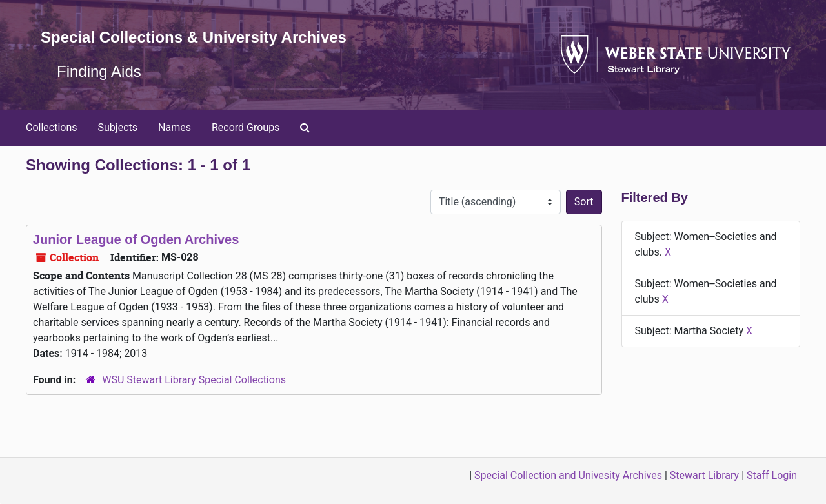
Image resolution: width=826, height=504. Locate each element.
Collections (52, 127)
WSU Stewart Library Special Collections (194, 380)
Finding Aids (99, 71)
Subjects (118, 127)
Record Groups (246, 127)
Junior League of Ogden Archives (136, 239)
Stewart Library (704, 475)
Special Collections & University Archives (194, 37)
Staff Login (772, 475)
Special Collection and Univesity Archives (568, 475)
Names (175, 127)
